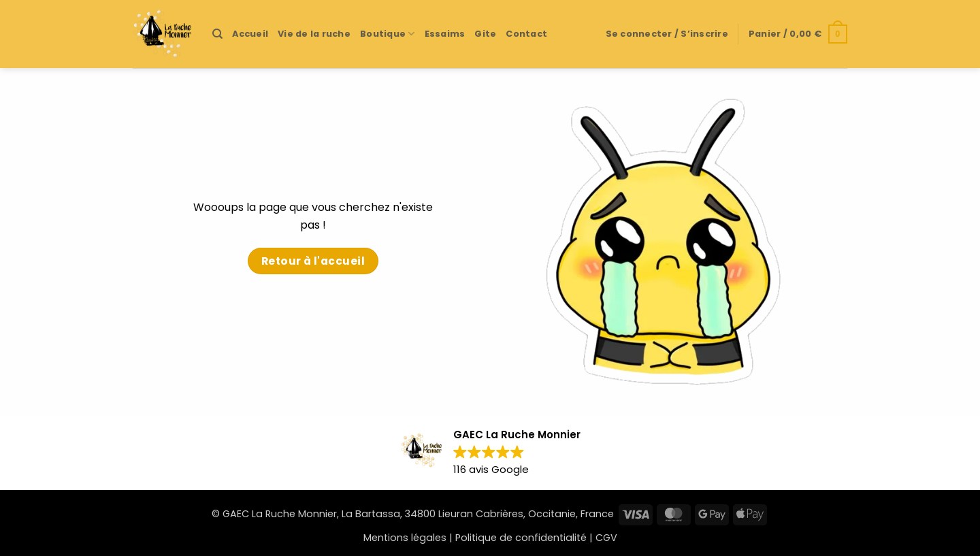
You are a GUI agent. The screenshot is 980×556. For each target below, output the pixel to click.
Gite (485, 34)
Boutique (388, 34)
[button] (667, 34)
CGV (606, 538)
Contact (526, 34)
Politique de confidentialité (521, 538)
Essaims (445, 34)
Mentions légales (405, 538)
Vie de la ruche (314, 34)
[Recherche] (217, 34)
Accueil (250, 34)
